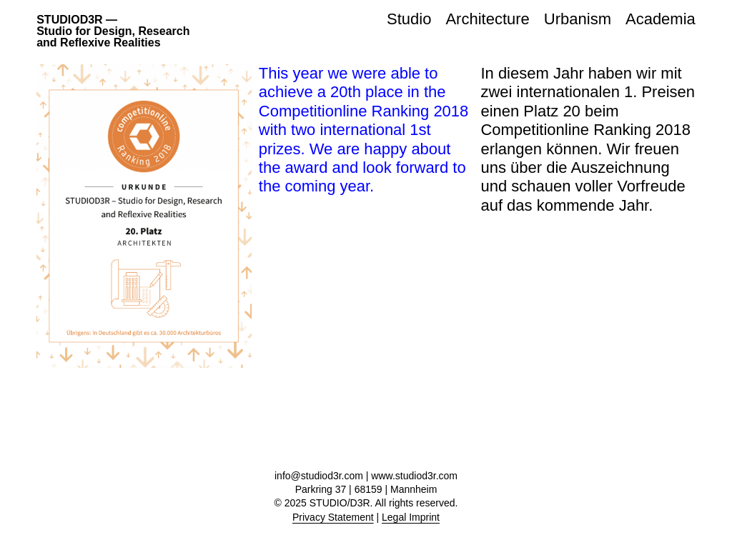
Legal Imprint (411, 517)
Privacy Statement (333, 517)
